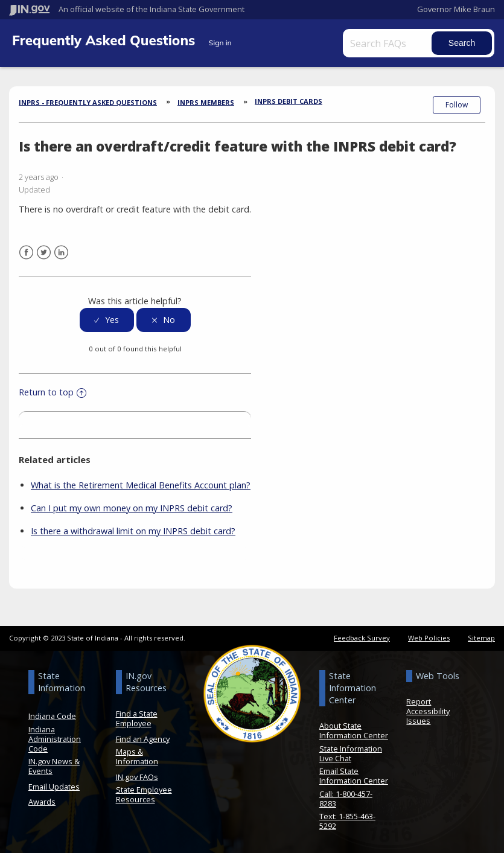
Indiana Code (52, 715)
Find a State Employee (137, 718)
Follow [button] (457, 105)
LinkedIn (61, 252)
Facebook (26, 252)
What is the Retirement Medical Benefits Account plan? (141, 484)
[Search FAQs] (389, 43)
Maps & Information (137, 756)
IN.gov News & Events (54, 765)
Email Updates (54, 786)
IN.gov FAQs (137, 776)
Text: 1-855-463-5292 (347, 821)
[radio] (107, 320)
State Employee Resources (144, 794)
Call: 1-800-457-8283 (346, 798)
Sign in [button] (220, 43)
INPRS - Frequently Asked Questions (88, 102)
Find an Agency (143, 738)
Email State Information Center (354, 775)
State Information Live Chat (351, 753)
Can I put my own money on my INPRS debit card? (132, 507)
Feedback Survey (362, 637)
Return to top (53, 391)
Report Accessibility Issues (428, 711)
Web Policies (429, 637)
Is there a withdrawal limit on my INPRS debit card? (133, 530)
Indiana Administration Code (55, 738)
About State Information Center (354, 730)
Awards (42, 801)
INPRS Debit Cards (289, 101)
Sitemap (481, 637)
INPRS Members (206, 102)
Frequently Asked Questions (106, 40)
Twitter (44, 252)
